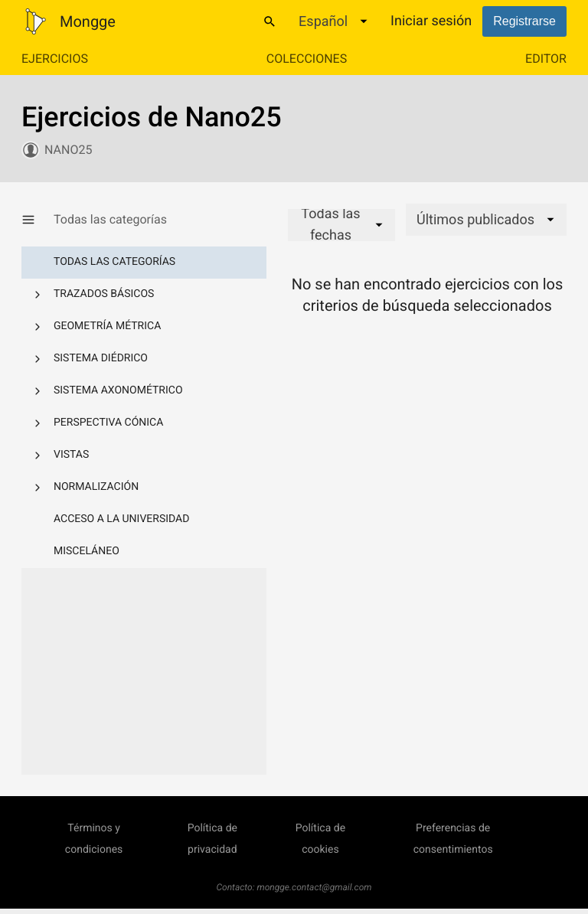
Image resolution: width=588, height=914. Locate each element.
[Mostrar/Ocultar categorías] (38, 220)
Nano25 (68, 150)
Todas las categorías (114, 262)
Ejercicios (55, 59)
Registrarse (524, 21)
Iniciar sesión (431, 21)
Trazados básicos (104, 294)
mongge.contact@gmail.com (315, 887)
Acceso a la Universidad (121, 519)
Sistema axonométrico (118, 390)
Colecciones (307, 59)
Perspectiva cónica (108, 423)
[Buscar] (269, 21)
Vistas (71, 455)
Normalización (96, 487)
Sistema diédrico (101, 358)
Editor (546, 59)
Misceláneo (87, 551)
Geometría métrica (107, 326)
